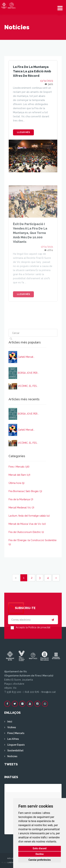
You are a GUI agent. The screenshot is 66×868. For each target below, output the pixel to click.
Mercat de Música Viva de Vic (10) (27, 524)
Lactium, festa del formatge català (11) (29, 516)
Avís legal (12, 858)
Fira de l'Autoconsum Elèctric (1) (26, 532)
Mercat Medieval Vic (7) (21, 508)
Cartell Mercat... (26, 357)
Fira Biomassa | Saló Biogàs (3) (25, 491)
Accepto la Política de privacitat (33, 627)
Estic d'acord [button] (40, 848)
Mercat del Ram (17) (19, 475)
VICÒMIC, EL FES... (28, 386)
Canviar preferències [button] (39, 860)
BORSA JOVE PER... (28, 373)
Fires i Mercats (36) (19, 467)
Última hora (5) (16, 483)
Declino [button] (40, 854)
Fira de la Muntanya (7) (21, 499)
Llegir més (23, 132)
